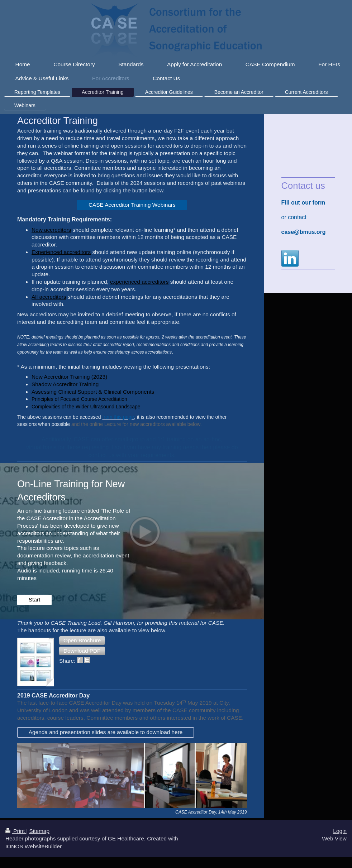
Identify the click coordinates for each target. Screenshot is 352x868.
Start (35, 600)
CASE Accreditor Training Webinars (132, 205)
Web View (334, 838)
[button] (82, 641)
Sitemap (39, 831)
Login (340, 831)
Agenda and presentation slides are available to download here (106, 732)
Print (16, 831)
